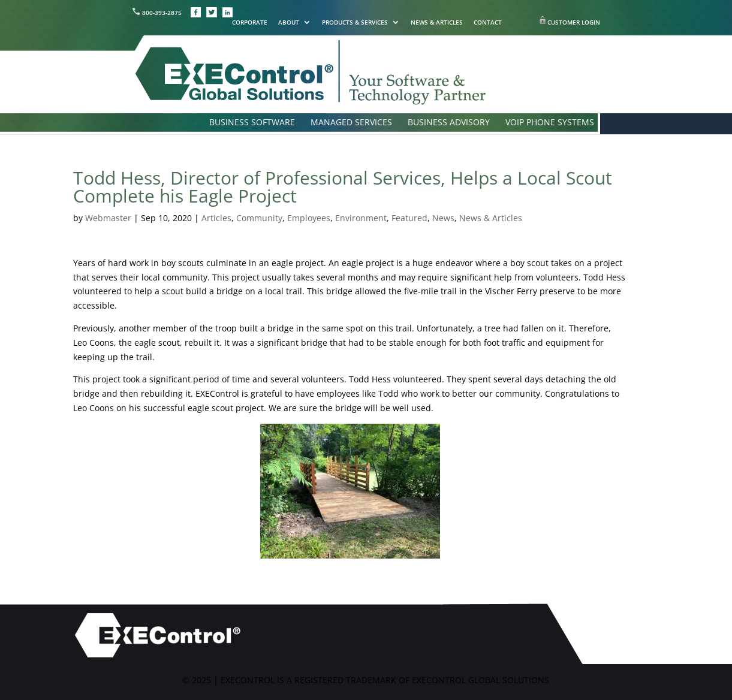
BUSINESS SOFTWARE (252, 123)
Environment (361, 218)
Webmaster (108, 218)
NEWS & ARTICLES (437, 23)
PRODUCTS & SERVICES (355, 23)
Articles (216, 218)
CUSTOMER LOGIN (574, 22)
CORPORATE (250, 23)
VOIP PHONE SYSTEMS (550, 123)
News (443, 218)
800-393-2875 (158, 13)
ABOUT (289, 23)
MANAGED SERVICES (351, 123)
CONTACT (488, 23)
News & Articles (491, 218)
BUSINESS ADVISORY (449, 123)
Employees (309, 218)
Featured (409, 218)
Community (259, 218)
